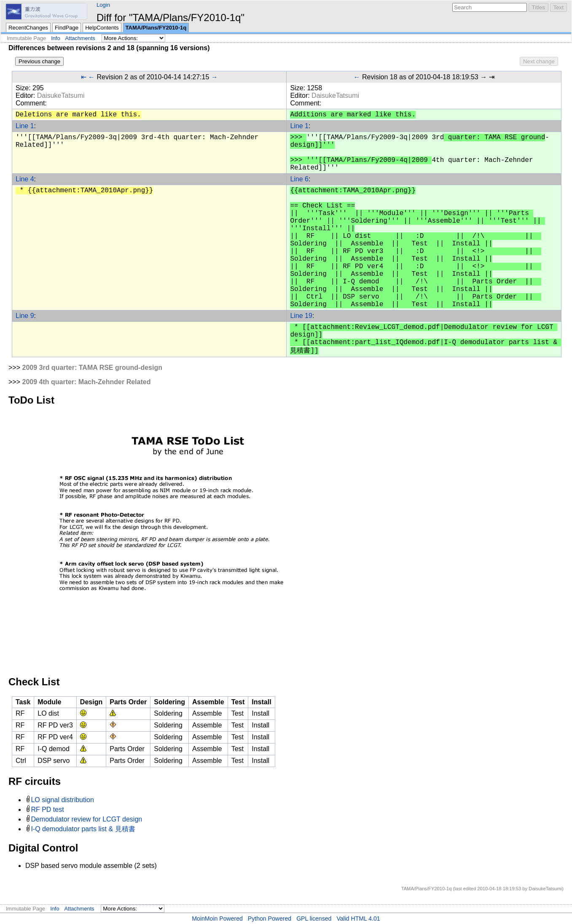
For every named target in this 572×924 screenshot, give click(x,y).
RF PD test (47, 810)
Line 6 (299, 179)
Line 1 (25, 126)
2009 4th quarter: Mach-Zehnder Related (86, 382)
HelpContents (102, 28)
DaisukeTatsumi (61, 96)
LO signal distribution (62, 800)
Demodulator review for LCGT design (86, 819)
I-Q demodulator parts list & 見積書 (83, 829)
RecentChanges (28, 28)
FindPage (67, 28)
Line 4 (25, 179)
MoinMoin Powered (217, 919)
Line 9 (25, 316)
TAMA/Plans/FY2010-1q (156, 28)
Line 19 (301, 316)
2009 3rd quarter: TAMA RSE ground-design (92, 368)
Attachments (80, 38)
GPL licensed (314, 919)
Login (103, 5)
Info (55, 38)
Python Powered (270, 919)
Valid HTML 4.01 (358, 919)
